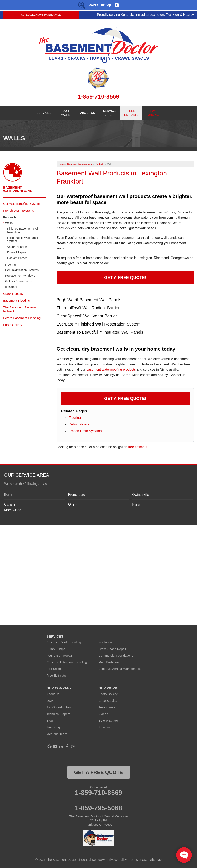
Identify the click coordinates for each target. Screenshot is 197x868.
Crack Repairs (13, 294)
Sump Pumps (56, 649)
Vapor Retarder (17, 247)
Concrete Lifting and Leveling (67, 662)
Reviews (105, 727)
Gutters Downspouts (18, 281)
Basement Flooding (17, 300)
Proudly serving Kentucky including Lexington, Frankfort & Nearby (145, 15)
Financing (53, 727)
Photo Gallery (13, 325)
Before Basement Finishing (22, 318)
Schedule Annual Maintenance (41, 15)
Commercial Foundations (116, 655)
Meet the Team (57, 734)
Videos (103, 714)
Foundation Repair (59, 655)
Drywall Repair (17, 252)
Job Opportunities (59, 707)
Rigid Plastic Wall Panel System (23, 240)
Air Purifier (54, 669)
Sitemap (156, 860)
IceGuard (11, 287)
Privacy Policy (117, 860)
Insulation (105, 642)
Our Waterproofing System (22, 204)
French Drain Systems (85, 431)
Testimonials (107, 707)
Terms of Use (138, 860)
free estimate (138, 447)
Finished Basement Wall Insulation (23, 230)
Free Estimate (56, 675)
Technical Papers (58, 714)
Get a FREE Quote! (125, 398)
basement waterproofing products (111, 369)
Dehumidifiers (79, 424)
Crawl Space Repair (112, 649)
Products (10, 217)
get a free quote (98, 772)
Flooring (75, 418)
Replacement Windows (20, 276)
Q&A (50, 701)
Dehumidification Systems (22, 270)
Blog (50, 721)
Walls (9, 223)
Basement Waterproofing (18, 189)
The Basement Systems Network (20, 309)
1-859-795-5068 (99, 808)
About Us (53, 694)
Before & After (108, 721)
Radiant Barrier (17, 258)
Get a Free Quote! (125, 277)
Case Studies (108, 701)
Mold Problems (109, 662)
